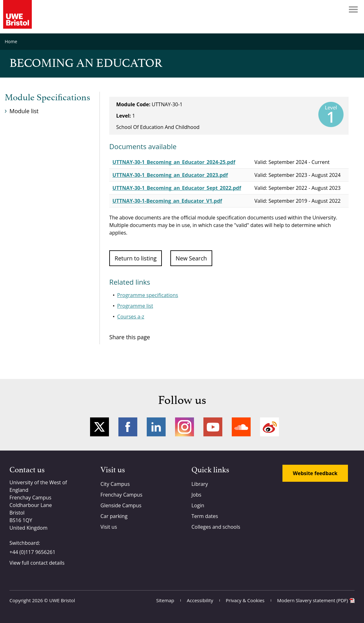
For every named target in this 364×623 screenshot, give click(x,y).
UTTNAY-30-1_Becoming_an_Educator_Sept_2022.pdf (177, 188)
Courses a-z (131, 317)
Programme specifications (148, 295)
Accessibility (200, 600)
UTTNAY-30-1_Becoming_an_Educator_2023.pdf (170, 175)
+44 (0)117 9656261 (32, 552)
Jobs (196, 495)
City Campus (115, 484)
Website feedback (315, 473)
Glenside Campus (121, 505)
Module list (24, 111)
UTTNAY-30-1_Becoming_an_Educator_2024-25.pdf (174, 162)
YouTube (213, 427)
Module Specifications (47, 98)
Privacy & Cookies (245, 600)
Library (200, 484)
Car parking (114, 516)
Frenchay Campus (121, 495)
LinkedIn (156, 427)
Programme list (135, 306)
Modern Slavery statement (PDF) (313, 600)
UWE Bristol (62, 600)
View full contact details (37, 563)
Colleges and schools (216, 527)
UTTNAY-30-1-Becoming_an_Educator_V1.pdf (167, 201)
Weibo (270, 427)
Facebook (128, 427)
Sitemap (165, 600)
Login (198, 505)
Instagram (185, 427)
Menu (353, 9)
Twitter (100, 427)
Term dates (205, 516)
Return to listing (136, 258)
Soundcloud (241, 427)
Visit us (109, 527)
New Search (191, 258)
